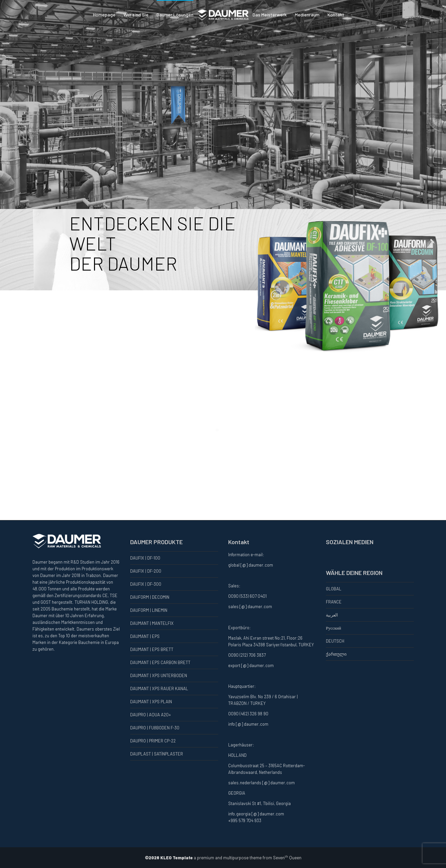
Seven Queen (287, 858)
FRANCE (334, 602)
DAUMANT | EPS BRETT (152, 649)
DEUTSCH (335, 641)
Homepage (104, 15)
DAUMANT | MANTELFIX (152, 623)
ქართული (336, 654)
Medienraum (307, 15)
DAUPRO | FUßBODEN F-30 (155, 728)
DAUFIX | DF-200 (146, 571)
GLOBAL (334, 589)
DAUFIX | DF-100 (145, 558)
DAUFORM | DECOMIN (150, 597)
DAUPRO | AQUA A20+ (151, 715)
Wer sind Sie (136, 15)
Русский (334, 628)
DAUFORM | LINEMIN (149, 610)
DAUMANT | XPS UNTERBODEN (159, 675)
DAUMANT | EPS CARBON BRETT (160, 662)
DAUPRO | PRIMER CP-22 (153, 741)
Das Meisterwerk (270, 15)
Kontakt (336, 15)
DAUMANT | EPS (145, 636)
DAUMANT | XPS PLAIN (151, 702)
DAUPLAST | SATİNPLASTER (157, 754)
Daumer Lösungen (175, 15)
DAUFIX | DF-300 (146, 584)
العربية (332, 615)
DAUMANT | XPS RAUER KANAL (159, 689)
